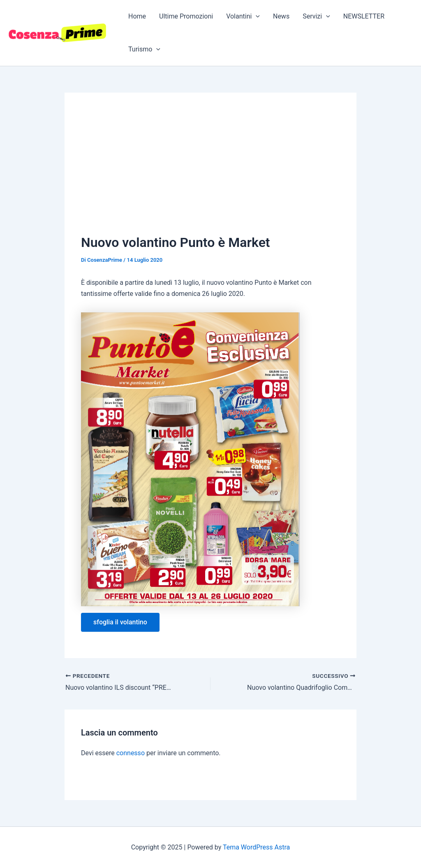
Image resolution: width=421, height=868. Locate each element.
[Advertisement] (210, 171)
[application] (256, 16)
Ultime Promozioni (186, 16)
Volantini (243, 16)
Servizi (316, 16)
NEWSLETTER (364, 16)
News (281, 16)
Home (137, 16)
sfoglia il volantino (120, 622)
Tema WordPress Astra (256, 847)
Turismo (144, 49)
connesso (131, 753)
